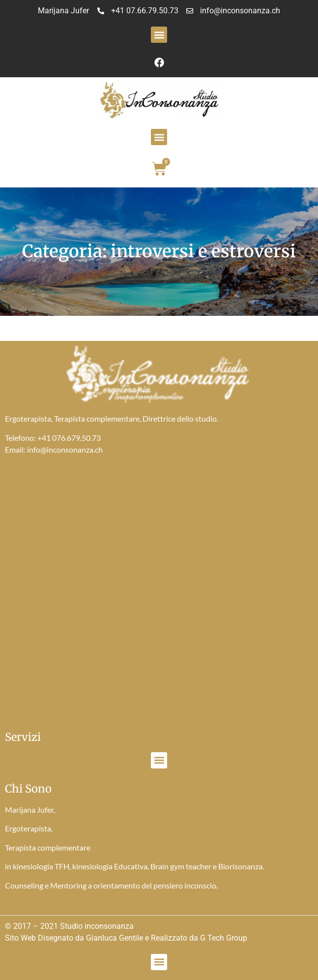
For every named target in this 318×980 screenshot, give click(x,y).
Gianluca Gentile (115, 938)
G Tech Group (224, 938)
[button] (159, 35)
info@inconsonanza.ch (65, 449)
